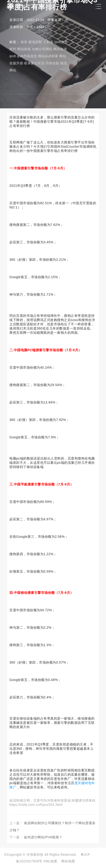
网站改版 (24, 49)
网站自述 (60, 49)
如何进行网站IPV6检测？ (43, 837)
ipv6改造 (61, 42)
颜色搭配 (35, 42)
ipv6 (13, 56)
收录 (24, 42)
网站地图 (68, 861)
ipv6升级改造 (27, 56)
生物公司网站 (42, 49)
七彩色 (48, 42)
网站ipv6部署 (48, 56)
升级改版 (52, 63)
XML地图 (50, 861)
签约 (13, 49)
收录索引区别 (34, 63)
